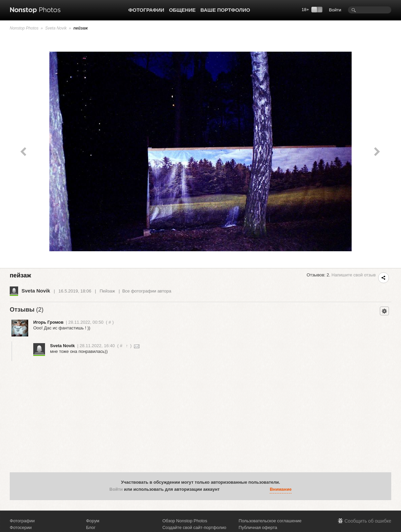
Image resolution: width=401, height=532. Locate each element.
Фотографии (146, 10)
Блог (91, 527)
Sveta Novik (56, 28)
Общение (182, 10)
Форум (93, 521)
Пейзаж (107, 291)
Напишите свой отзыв (354, 275)
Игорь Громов (48, 322)
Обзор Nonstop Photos (185, 521)
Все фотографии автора (147, 291)
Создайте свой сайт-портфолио (194, 527)
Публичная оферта (258, 527)
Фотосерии (21, 527)
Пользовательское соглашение (270, 521)
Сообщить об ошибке (368, 521)
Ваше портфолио (225, 10)
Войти (335, 10)
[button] (226, 489)
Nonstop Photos (24, 28)
